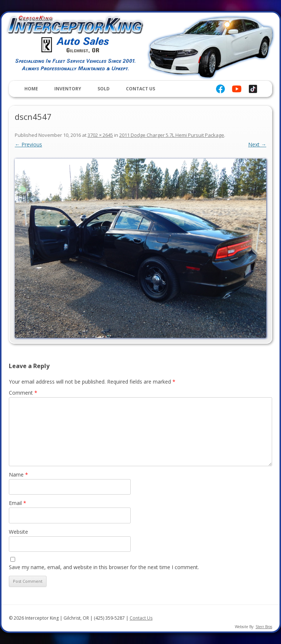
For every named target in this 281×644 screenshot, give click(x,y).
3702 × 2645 (100, 135)
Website (18, 532)
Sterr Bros (264, 627)
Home (31, 89)
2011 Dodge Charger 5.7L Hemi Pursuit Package (172, 135)
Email (18, 503)
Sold (104, 89)
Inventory (68, 89)
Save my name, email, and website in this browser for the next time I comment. (104, 567)
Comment (23, 393)
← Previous (28, 144)
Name (18, 475)
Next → (257, 144)
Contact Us (140, 89)
